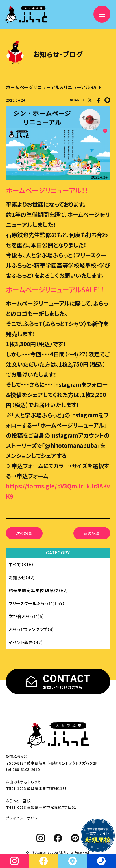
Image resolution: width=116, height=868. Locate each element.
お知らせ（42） (22, 577)
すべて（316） (22, 564)
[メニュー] (102, 14)
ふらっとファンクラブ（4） (32, 629)
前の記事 (92, 533)
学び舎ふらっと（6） (27, 616)
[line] (75, 838)
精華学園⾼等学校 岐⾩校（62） (39, 590)
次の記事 (24, 533)
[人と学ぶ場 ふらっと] (26, 15)
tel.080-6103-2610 (23, 769)
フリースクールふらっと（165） (37, 603)
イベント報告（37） (26, 642)
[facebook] (58, 838)
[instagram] (41, 838)
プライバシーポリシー (24, 818)
